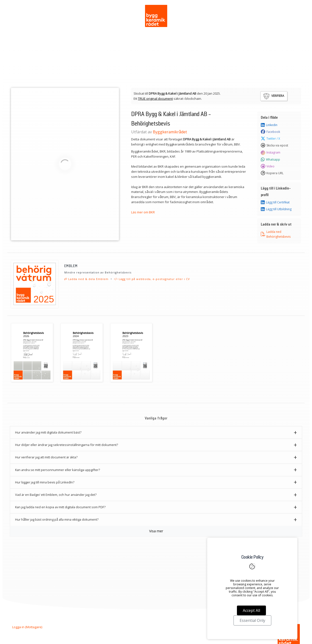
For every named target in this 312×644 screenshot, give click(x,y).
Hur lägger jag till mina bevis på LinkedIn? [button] (45, 482)
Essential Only (252, 620)
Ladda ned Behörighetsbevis (276, 234)
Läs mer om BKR (143, 212)
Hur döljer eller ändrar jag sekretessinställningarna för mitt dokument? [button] (67, 445)
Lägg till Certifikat (275, 202)
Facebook (270, 132)
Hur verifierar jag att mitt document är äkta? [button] (46, 457)
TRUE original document (155, 99)
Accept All (251, 610)
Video (268, 166)
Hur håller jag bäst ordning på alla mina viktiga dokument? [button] (57, 519)
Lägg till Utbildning (276, 209)
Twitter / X (270, 139)
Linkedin (269, 125)
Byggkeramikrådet (170, 132)
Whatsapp (270, 160)
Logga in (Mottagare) (27, 627)
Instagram (271, 153)
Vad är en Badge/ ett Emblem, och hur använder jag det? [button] (56, 495)
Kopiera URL (272, 173)
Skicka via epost (274, 145)
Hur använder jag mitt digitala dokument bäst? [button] (48, 432)
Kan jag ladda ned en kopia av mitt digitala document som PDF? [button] (60, 507)
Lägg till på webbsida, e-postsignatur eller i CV (152, 279)
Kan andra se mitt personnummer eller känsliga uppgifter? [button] (58, 470)
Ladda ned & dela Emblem (86, 279)
